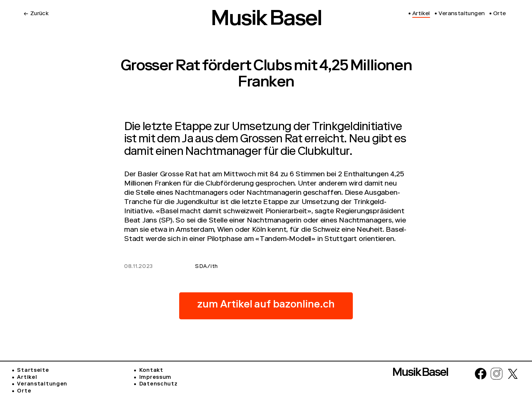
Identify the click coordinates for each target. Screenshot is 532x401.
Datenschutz (158, 384)
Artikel (27, 378)
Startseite (33, 371)
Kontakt (151, 371)
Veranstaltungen (42, 384)
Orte (24, 391)
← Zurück (36, 14)
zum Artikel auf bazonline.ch (266, 305)
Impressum (155, 378)
